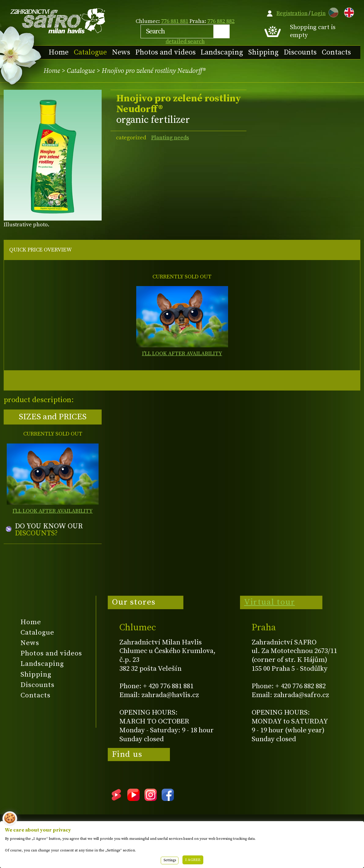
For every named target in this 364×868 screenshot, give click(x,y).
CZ (332, 11)
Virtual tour (269, 602)
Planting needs (170, 138)
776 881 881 (175, 21)
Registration (292, 13)
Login (319, 13)
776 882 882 (221, 21)
